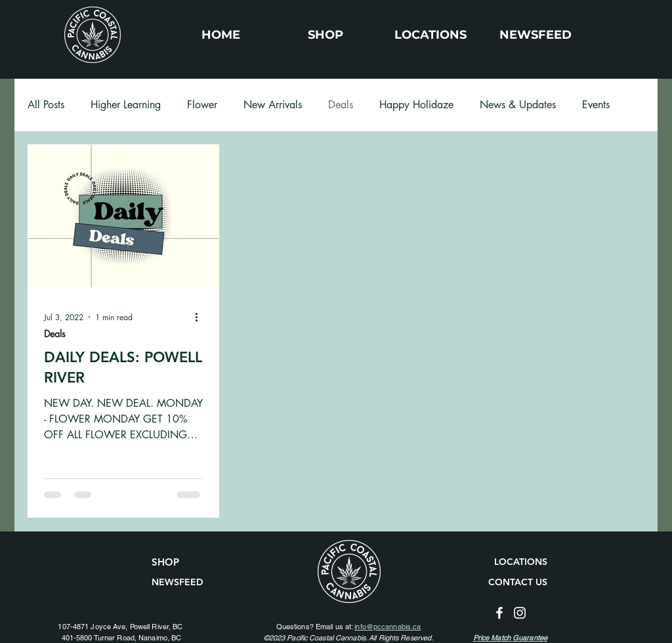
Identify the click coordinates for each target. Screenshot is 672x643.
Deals (341, 105)
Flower (202, 105)
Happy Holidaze (416, 105)
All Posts (46, 105)
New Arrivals (273, 105)
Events (596, 105)
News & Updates (518, 105)
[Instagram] (520, 613)
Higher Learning (126, 105)
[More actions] (201, 317)
